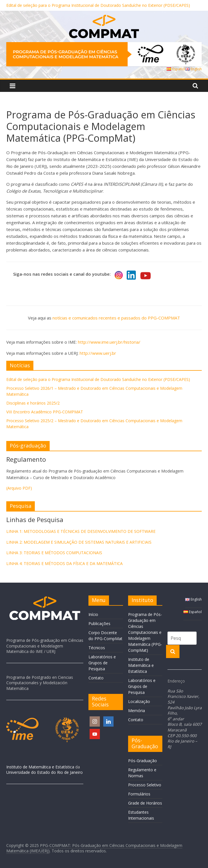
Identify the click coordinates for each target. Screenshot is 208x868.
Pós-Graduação (143, 761)
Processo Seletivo (145, 785)
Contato (96, 678)
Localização (139, 701)
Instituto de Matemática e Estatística (40, 767)
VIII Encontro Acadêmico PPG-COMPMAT (45, 412)
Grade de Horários (145, 803)
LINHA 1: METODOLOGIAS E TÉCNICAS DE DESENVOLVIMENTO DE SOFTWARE (81, 531)
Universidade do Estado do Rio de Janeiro (45, 772)
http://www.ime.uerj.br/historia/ (109, 342)
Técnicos (97, 648)
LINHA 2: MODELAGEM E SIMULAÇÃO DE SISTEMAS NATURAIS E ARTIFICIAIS (79, 542)
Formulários (139, 794)
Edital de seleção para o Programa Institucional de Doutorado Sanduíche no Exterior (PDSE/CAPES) (98, 5)
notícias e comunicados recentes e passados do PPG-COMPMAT (116, 318)
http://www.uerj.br (98, 353)
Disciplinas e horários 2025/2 (33, 403)
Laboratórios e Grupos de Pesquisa (102, 663)
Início (93, 614)
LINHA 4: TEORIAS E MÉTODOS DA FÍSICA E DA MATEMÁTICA (64, 563)
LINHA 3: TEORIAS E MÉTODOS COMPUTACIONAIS (54, 553)
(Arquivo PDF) (19, 488)
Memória (137, 711)
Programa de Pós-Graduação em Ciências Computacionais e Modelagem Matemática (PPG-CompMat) (145, 632)
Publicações (99, 623)
